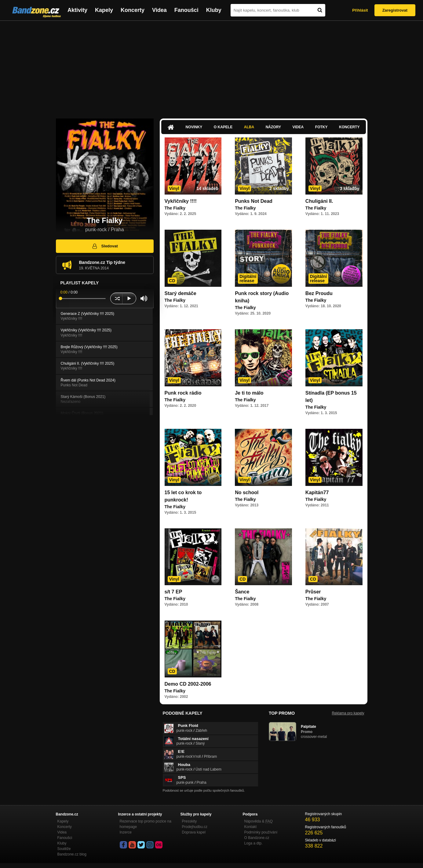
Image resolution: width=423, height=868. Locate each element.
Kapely (104, 10)
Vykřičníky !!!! (181, 201)
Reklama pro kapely (348, 713)
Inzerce (126, 832)
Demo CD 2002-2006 (188, 684)
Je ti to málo (249, 393)
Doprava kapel (194, 832)
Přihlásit (360, 10)
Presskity (190, 821)
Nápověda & (259, 821)
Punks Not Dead (254, 201)
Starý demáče (181, 293)
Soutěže (64, 849)
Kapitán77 (317, 492)
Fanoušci (186, 10)
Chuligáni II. (319, 201)
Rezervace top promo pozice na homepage (146, 824)
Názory (273, 127)
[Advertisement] (212, 67)
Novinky (194, 127)
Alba (249, 127)
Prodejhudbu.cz (195, 827)
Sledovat (105, 246)
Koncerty (133, 10)
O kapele (223, 127)
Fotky (321, 127)
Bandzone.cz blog (72, 854)
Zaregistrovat (395, 10)
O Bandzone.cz (257, 838)
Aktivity (77, 10)
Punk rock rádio (183, 393)
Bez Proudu (319, 293)
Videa (159, 10)
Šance (242, 592)
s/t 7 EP (173, 592)
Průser (313, 592)
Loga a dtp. (253, 843)
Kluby (214, 10)
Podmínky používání (261, 832)
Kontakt (251, 827)
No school (247, 492)
